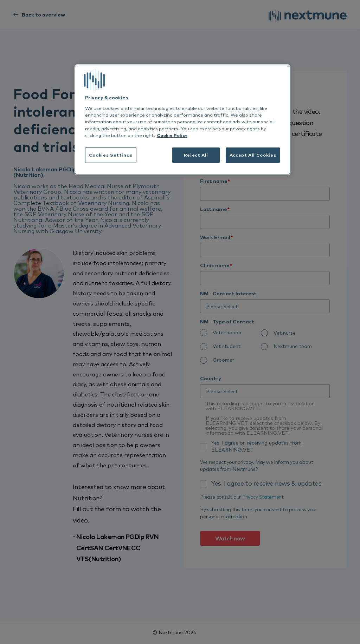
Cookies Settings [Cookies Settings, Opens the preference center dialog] (111, 155)
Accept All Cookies (253, 155)
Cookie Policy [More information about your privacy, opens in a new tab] (172, 135)
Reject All (196, 155)
